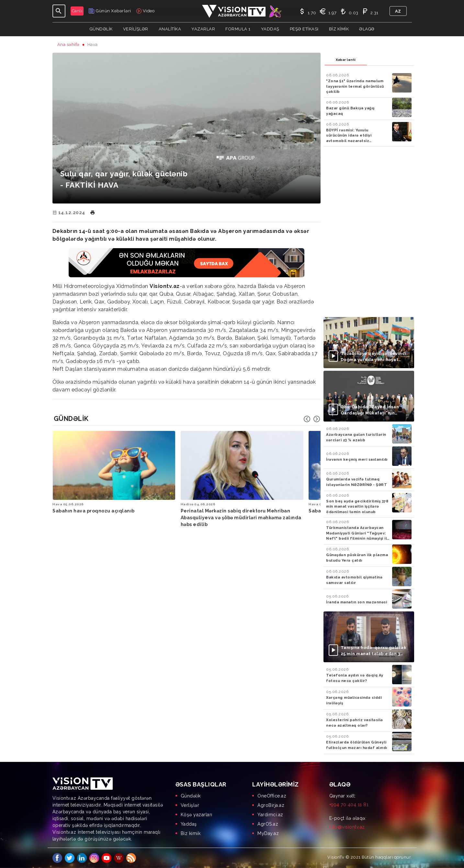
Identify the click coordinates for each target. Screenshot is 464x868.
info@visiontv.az (347, 827)
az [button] (398, 11)
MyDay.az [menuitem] (268, 833)
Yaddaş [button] (270, 29)
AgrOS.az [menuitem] (268, 824)
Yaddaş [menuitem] (189, 824)
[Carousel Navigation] (312, 419)
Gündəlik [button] (101, 29)
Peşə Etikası (304, 29)
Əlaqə (367, 29)
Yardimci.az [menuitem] (270, 815)
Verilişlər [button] (136, 29)
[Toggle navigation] (59, 11)
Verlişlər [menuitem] (190, 805)
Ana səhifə (68, 44)
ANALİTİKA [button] (170, 29)
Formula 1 (238, 29)
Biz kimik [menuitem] (191, 833)
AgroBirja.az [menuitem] (271, 805)
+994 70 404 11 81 (349, 805)
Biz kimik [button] (339, 29)
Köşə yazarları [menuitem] (197, 815)
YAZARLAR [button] (203, 29)
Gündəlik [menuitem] (191, 796)
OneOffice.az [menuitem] (272, 796)
